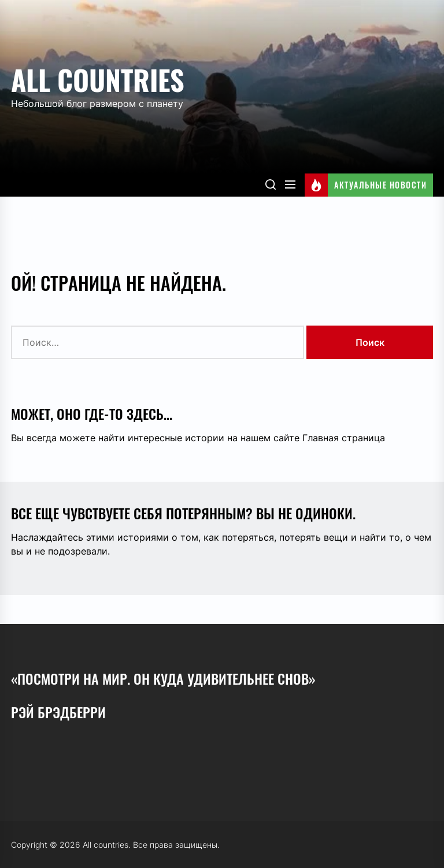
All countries (98, 80)
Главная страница (344, 438)
